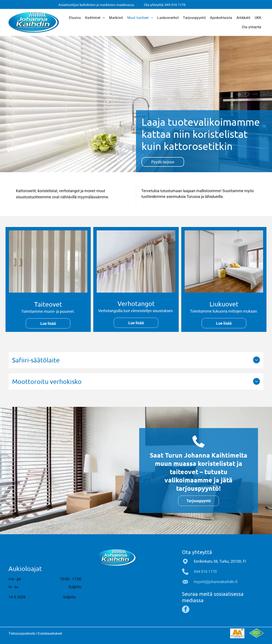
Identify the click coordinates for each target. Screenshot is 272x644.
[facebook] (186, 610)
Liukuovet (224, 304)
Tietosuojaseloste (22, 633)
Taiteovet (48, 304)
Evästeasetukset (50, 633)
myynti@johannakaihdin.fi (216, 582)
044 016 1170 (205, 571)
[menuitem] (75, 18)
